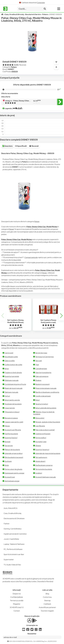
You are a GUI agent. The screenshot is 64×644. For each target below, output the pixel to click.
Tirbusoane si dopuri (12, 412)
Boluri (37, 400)
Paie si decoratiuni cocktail (45, 430)
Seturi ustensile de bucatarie (46, 408)
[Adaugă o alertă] (56, 67)
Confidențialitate (17, 597)
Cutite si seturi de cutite (13, 365)
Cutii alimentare (41, 369)
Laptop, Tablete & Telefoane (14, 544)
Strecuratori (40, 418)
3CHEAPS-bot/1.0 (17, 607)
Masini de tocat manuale (13, 388)
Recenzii (34, 146)
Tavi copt (38, 361)
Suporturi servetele (12, 376)
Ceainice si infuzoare (43, 434)
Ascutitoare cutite (11, 357)
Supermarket (9, 560)
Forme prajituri (41, 438)
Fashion (7, 524)
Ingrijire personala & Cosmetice (15, 534)
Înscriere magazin (47, 611)
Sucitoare (8, 461)
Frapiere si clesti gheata (13, 373)
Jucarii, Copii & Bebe (11, 539)
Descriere (8, 146)
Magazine (17, 604)
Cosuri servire (10, 408)
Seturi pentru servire (12, 400)
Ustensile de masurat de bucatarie (48, 453)
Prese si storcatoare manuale (46, 388)
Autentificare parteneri (47, 607)
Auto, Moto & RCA (11, 508)
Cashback (47, 604)
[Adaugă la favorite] (56, 62)
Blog (47, 594)
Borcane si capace (11, 418)
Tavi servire (9, 446)
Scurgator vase (41, 442)
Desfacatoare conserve (44, 465)
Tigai (37, 365)
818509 (15, 72)
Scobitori (39, 473)
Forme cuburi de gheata (13, 469)
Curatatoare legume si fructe (15, 384)
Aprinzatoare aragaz (12, 481)
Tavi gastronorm (41, 457)
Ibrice (7, 369)
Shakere (38, 380)
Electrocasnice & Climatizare (14, 518)
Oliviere (38, 446)
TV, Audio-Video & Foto (12, 565)
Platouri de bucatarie (12, 450)
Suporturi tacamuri (42, 450)
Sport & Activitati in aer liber (14, 554)
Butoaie (7, 442)
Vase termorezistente (43, 373)
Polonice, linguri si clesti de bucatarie (44, 413)
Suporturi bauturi (11, 438)
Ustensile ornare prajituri (14, 453)
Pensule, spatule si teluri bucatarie (48, 422)
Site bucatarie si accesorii (14, 457)
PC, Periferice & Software (13, 549)
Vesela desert (40, 461)
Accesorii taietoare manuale (45, 477)
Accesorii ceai (10, 477)
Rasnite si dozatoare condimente (47, 392)
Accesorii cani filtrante (13, 430)
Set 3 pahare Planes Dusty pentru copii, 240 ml (48, 322)
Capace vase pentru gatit (14, 422)
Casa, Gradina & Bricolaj (12, 513)
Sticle (7, 465)
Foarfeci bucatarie (11, 434)
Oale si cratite (10, 361)
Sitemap (47, 601)
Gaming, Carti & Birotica (13, 529)
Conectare (41, 3)
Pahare (14, 67)
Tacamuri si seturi (42, 404)
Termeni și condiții (17, 601)
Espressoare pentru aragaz (14, 473)
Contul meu (47, 597)
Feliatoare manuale (12, 380)
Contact (17, 611)
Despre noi (17, 594)
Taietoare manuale (11, 392)
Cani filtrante (40, 426)
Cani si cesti (9, 353)
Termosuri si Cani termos (44, 357)
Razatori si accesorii (42, 384)
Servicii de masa (41, 353)
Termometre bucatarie (44, 469)
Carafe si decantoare (43, 396)
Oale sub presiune (42, 376)
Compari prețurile (31, 257)
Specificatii (21, 146)
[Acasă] (2, 14)
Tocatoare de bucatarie (13, 404)
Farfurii (7, 396)
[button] (61, 316)
